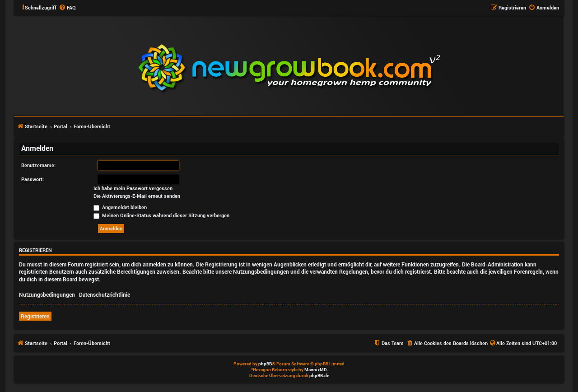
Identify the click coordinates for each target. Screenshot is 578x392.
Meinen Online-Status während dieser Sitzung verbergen (161, 215)
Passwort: (33, 179)
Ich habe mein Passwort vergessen (133, 188)
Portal (61, 126)
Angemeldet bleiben (120, 207)
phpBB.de (319, 376)
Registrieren (35, 316)
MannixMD (316, 370)
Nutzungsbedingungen (47, 294)
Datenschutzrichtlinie (105, 294)
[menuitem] (67, 8)
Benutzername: (38, 165)
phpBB (265, 364)
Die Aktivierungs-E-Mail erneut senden (137, 196)
